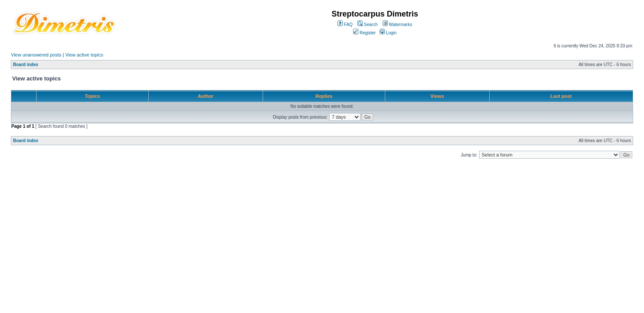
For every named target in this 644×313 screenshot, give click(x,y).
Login (388, 33)
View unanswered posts (36, 55)
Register (364, 33)
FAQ (345, 25)
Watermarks (397, 25)
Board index (26, 65)
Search (367, 25)
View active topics (84, 55)
